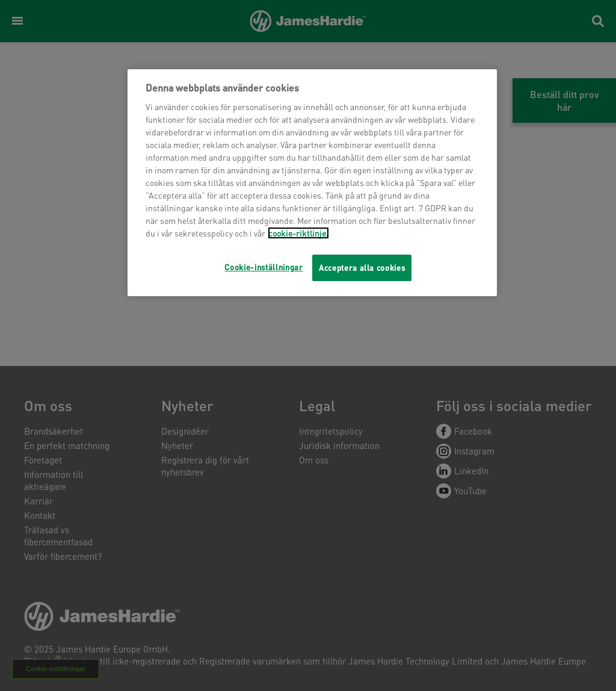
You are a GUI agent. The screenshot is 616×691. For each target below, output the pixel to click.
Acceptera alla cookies (362, 268)
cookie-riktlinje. (298, 233)
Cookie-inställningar (263, 267)
